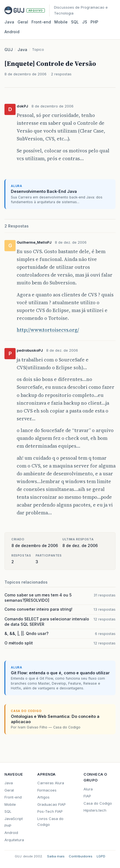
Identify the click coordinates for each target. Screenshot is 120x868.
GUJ (9, 50)
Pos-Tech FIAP (50, 811)
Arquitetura (14, 840)
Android (12, 32)
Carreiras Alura (51, 783)
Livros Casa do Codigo (50, 822)
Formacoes (47, 790)
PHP (94, 22)
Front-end (13, 797)
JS (85, 22)
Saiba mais (56, 856)
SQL (75, 22)
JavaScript (14, 819)
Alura (88, 789)
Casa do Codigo (98, 803)
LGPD (101, 856)
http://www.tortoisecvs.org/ (48, 330)
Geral (23, 22)
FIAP (87, 796)
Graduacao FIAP (52, 804)
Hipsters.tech (95, 810)
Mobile (61, 22)
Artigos (43, 797)
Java (9, 22)
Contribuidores (81, 856)
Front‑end (41, 22)
